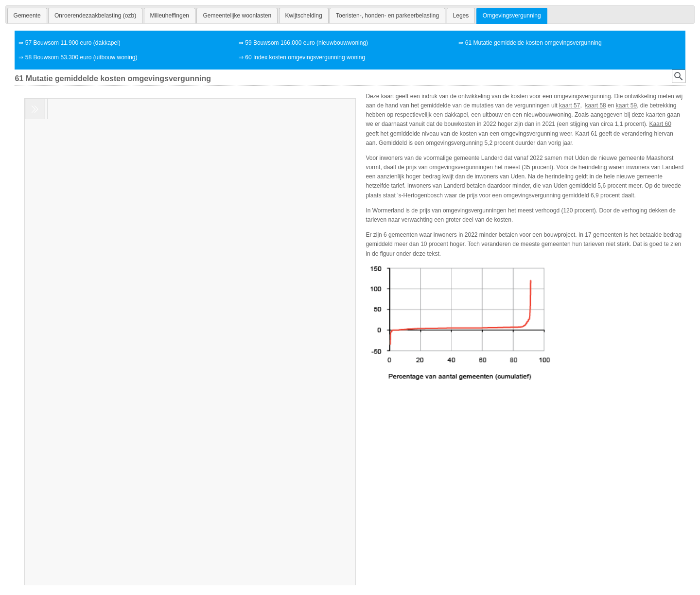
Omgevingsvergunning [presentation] (512, 16)
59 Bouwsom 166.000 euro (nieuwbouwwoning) (306, 43)
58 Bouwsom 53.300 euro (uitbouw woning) (81, 57)
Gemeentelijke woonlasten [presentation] (237, 16)
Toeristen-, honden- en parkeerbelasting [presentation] (387, 16)
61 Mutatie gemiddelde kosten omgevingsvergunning (534, 43)
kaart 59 (626, 105)
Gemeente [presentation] (27, 16)
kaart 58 (595, 105)
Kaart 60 (660, 124)
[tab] (27, 16)
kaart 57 (569, 105)
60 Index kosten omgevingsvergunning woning (305, 57)
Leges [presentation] (461, 16)
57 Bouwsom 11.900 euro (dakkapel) (73, 43)
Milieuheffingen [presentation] (170, 16)
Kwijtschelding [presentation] (304, 16)
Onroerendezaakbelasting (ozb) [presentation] (95, 16)
